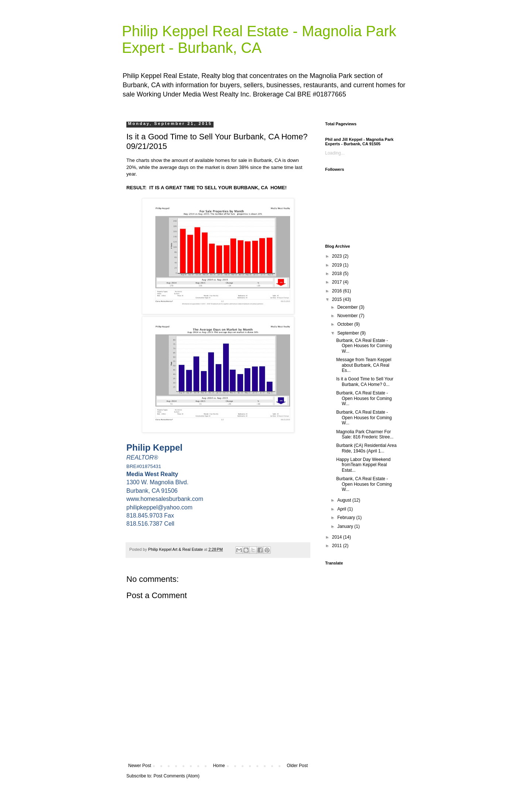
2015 (338, 299)
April (342, 509)
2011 (338, 546)
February (347, 518)
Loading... (335, 153)
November (348, 316)
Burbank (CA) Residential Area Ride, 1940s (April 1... (366, 448)
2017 (338, 282)
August (345, 500)
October (346, 324)
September (349, 333)
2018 (338, 274)
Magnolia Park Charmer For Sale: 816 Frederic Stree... (365, 434)
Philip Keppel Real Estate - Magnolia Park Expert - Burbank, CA (259, 39)
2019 (338, 265)
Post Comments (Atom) (176, 776)
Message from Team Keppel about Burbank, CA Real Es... (364, 365)
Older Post (297, 766)
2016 (338, 291)
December (348, 307)
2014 (338, 537)
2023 (338, 256)
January (346, 526)
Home (219, 766)
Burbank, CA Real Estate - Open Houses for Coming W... (364, 346)
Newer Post (140, 766)
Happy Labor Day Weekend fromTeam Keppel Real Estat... (363, 465)
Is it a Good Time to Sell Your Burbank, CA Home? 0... (365, 382)
